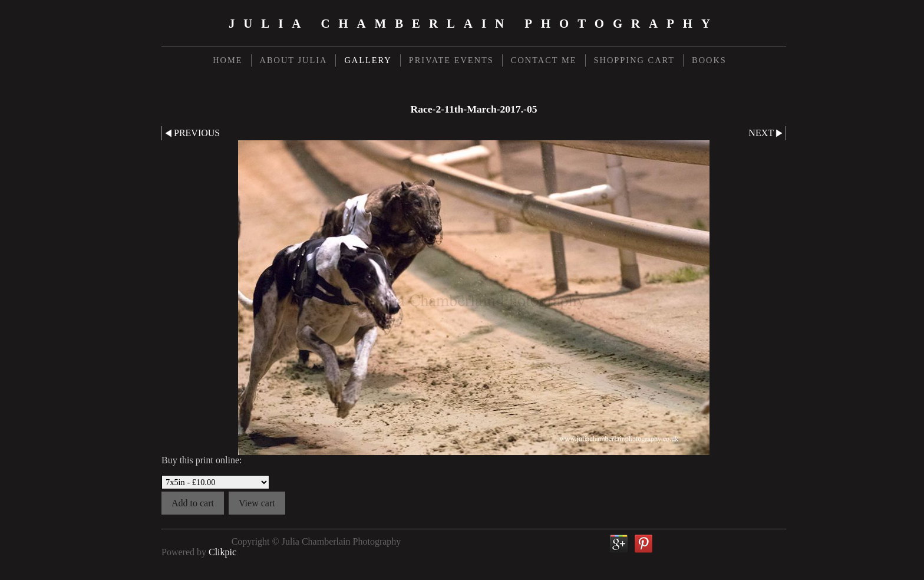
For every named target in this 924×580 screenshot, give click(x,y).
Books (709, 60)
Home (227, 60)
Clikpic (222, 552)
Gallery (368, 60)
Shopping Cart (635, 60)
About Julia (294, 60)
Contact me (544, 60)
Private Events (451, 60)
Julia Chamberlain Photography (474, 23)
